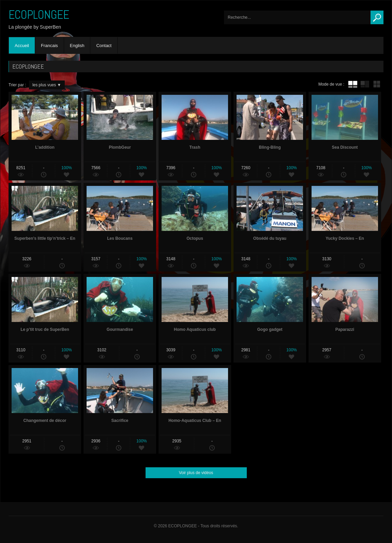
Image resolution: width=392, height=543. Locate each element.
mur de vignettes (377, 84)
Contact (104, 46)
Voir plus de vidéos (196, 473)
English (77, 46)
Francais (49, 46)
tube (353, 84)
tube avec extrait (365, 84)
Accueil (22, 46)
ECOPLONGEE (39, 15)
